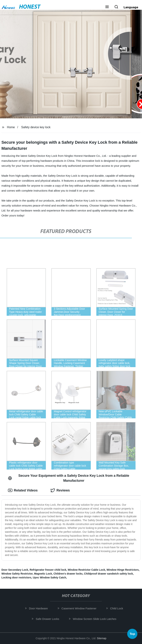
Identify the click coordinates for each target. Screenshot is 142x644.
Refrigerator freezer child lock (48, 570)
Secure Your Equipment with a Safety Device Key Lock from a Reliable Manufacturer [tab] (69, 478)
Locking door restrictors (16, 577)
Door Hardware (40, 608)
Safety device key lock (36, 127)
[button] (107, 7)
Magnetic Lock (43, 574)
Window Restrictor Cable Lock (86, 570)
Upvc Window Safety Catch (49, 577)
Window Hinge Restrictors (123, 570)
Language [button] (131, 7)
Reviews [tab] (60, 490)
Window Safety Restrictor (17, 574)
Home (11, 127)
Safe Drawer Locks (49, 619)
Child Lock (118, 608)
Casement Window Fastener (81, 608)
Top (132, 633)
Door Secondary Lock (15, 570)
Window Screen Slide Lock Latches (96, 619)
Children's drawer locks (68, 574)
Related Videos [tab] (23, 490)
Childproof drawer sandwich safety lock (108, 574)
